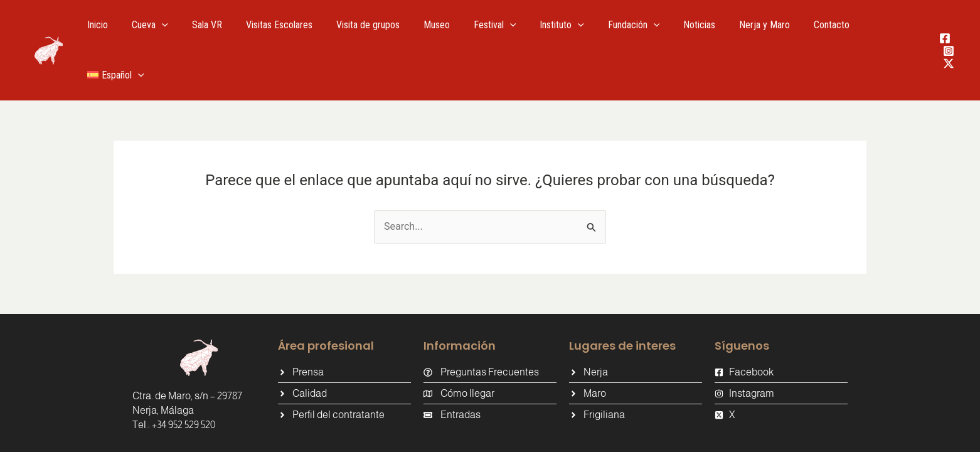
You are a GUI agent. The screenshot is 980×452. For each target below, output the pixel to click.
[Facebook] (937, 13)
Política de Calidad (766, 432)
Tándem (327, 432)
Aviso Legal (486, 432)
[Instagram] (941, 26)
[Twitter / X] (941, 38)
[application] (183, 25)
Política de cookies (566, 432)
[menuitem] (881, 25)
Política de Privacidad (667, 432)
